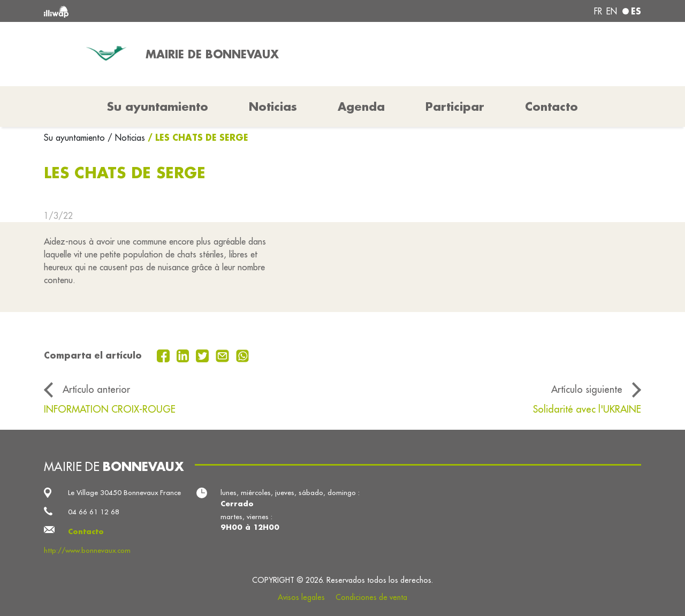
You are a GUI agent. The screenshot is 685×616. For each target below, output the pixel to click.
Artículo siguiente (587, 389)
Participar (455, 107)
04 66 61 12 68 (94, 512)
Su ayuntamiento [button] (158, 107)
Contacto (551, 107)
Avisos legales (301, 597)
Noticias (273, 107)
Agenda (361, 107)
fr (598, 11)
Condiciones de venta (371, 597)
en (612, 11)
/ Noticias (126, 138)
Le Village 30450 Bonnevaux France (124, 493)
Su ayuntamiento (76, 138)
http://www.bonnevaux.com (87, 550)
